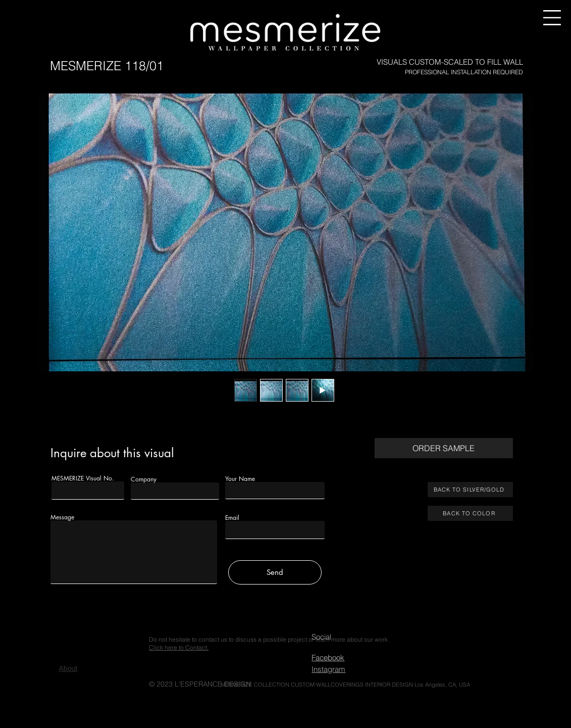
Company (144, 479)
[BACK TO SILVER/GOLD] (470, 490)
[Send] (275, 572)
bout (68, 668)
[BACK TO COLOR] (470, 513)
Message (62, 517)
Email (232, 518)
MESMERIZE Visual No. (83, 478)
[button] (552, 18)
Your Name (240, 479)
